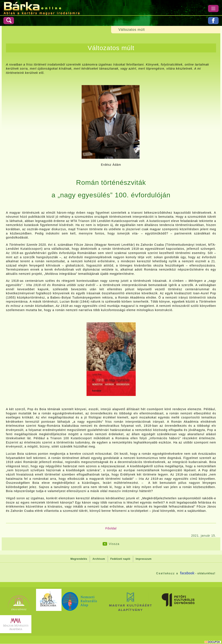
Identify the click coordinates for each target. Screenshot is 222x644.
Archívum (99, 559)
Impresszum (144, 559)
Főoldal (111, 528)
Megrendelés (79, 559)
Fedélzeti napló (120, 559)
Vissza (114, 544)
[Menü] (213, 8)
